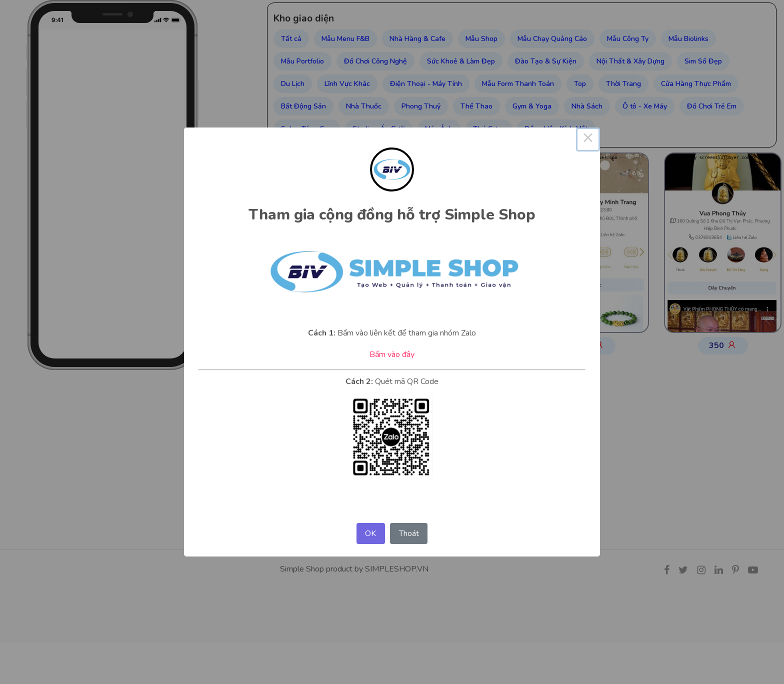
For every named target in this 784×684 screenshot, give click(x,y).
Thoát (409, 533)
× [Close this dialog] (588, 139)
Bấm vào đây (392, 354)
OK (370, 533)
